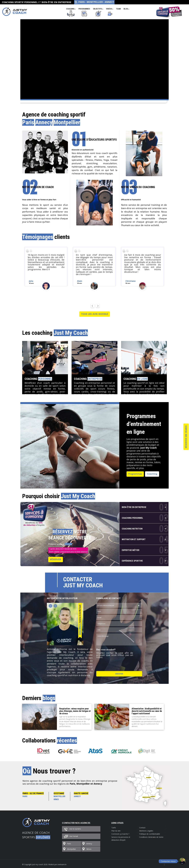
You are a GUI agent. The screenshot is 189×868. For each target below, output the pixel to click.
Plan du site (116, 831)
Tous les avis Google (95, 314)
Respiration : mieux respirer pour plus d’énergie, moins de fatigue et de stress (75, 711)
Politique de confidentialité (150, 834)
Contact (142, 828)
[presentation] (115, 664)
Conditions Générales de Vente (151, 837)
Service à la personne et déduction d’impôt (121, 839)
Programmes (135, 474)
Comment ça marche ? (120, 834)
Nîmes (89, 849)
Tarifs (114, 828)
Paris (69, 844)
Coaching (38, 379)
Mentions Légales (146, 831)
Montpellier (71, 849)
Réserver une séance (186, 437)
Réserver (56, 559)
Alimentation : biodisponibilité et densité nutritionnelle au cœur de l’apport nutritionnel (147, 711)
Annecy (89, 844)
